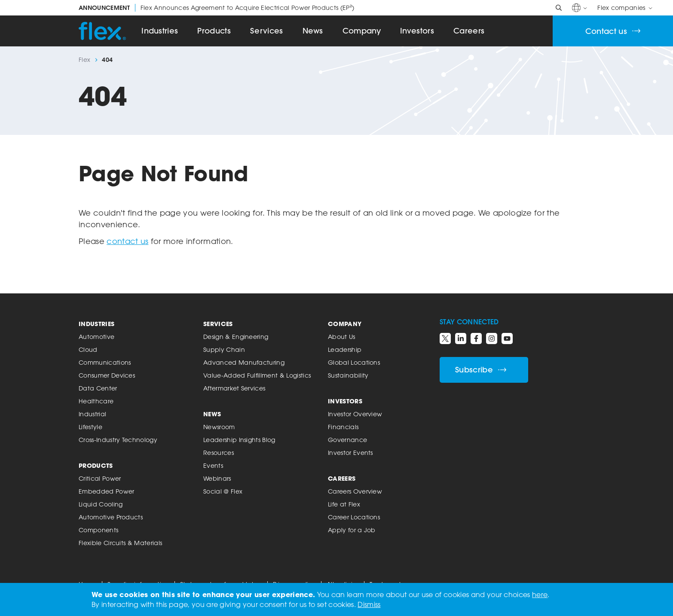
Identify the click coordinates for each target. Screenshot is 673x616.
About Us (342, 337)
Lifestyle (90, 427)
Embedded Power (106, 491)
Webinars (217, 478)
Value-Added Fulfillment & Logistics (257, 375)
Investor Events (350, 453)
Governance (347, 440)
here (540, 595)
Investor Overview (355, 414)
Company (362, 31)
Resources (219, 453)
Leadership (345, 349)
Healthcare (96, 401)
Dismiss (369, 604)
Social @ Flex (223, 491)
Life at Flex (344, 504)
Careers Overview (355, 491)
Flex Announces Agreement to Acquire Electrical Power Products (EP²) (216, 8)
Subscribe (481, 370)
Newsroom (219, 427)
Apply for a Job (352, 530)
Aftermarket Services (234, 388)
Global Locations (354, 362)
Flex (84, 60)
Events (213, 465)
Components (98, 530)
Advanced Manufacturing (244, 362)
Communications (105, 362)
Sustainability (348, 375)
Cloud (88, 349)
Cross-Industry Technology (118, 440)
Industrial (92, 414)
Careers (469, 31)
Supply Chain (224, 349)
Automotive (96, 337)
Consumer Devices (107, 375)
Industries (160, 31)
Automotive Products (111, 517)
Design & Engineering (236, 337)
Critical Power (100, 478)
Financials (343, 427)
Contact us (613, 31)
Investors (417, 31)
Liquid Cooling (101, 504)
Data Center (98, 388)
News (313, 31)
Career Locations (354, 517)
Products (214, 31)
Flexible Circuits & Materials (120, 543)
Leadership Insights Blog (239, 440)
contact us (127, 241)
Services (267, 31)
